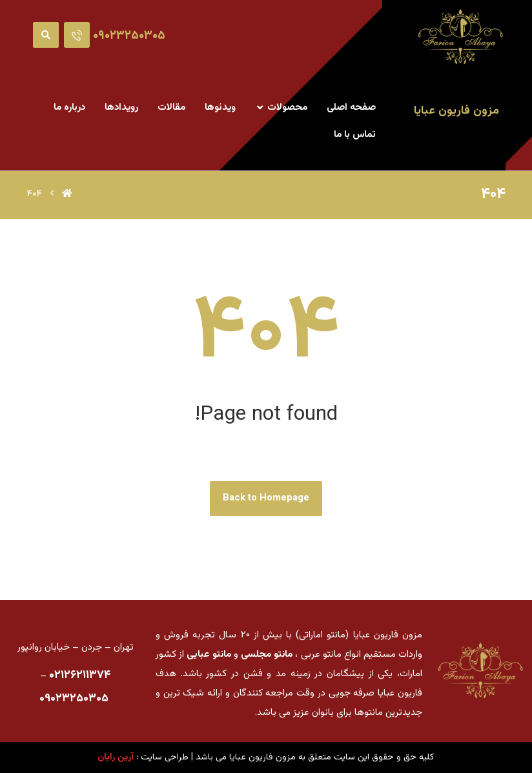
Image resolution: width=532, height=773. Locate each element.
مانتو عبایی (209, 654)
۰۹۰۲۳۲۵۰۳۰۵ (74, 699)
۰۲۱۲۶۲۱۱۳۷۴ (80, 675)
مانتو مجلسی (267, 654)
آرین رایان (116, 758)
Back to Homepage (266, 498)
